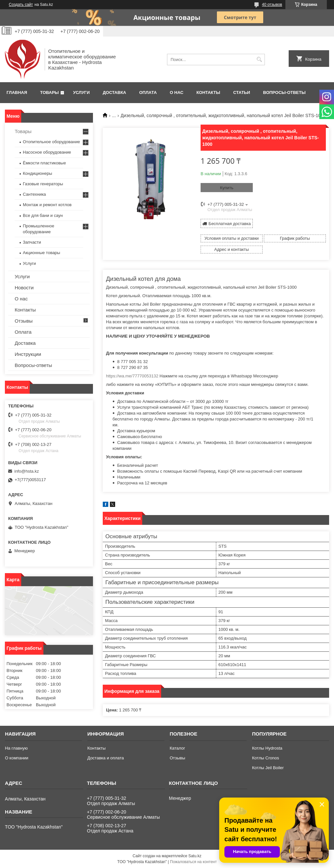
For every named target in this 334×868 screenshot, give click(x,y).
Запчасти (32, 242)
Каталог (177, 748)
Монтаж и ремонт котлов (47, 205)
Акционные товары (41, 253)
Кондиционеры (38, 173)
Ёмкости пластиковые (44, 163)
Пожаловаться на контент (193, 862)
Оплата (148, 92)
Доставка (114, 92)
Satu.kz (195, 856)
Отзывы (24, 321)
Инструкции (28, 354)
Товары (49, 92)
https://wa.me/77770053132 (132, 376)
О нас (177, 92)
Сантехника (34, 194)
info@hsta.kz (27, 471)
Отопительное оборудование (51, 142)
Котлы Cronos (266, 758)
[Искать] (259, 60)
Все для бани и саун (43, 215)
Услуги (81, 92)
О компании (17, 758)
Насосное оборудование (47, 152)
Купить (227, 188)
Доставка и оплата (106, 758)
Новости (24, 288)
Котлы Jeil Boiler (268, 768)
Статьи (242, 92)
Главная (17, 92)
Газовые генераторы (43, 184)
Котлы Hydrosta (267, 748)
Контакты (208, 92)
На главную (16, 748)
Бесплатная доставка (229, 224)
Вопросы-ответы (284, 92)
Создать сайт (21, 5)
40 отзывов (272, 5)
